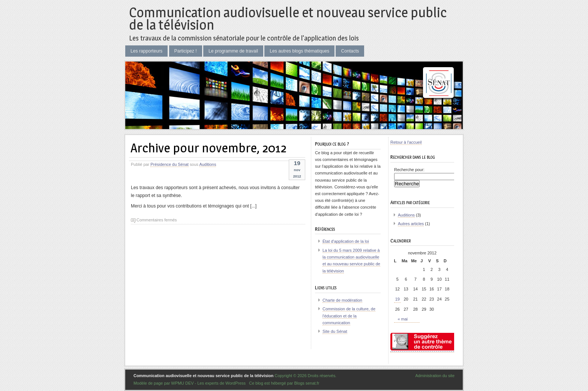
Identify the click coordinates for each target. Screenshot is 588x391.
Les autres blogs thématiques (299, 51)
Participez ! (186, 51)
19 (397, 299)
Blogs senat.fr (307, 383)
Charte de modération (342, 300)
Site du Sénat (335, 331)
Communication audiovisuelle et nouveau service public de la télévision (288, 19)
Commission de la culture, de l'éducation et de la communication (349, 316)
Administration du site (435, 376)
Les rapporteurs (146, 51)
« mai (403, 319)
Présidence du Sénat (169, 164)
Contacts (350, 51)
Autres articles (411, 224)
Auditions (208, 164)
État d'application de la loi (346, 241)
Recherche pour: (409, 170)
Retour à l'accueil (406, 142)
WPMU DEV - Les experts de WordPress (208, 383)
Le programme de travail (233, 51)
